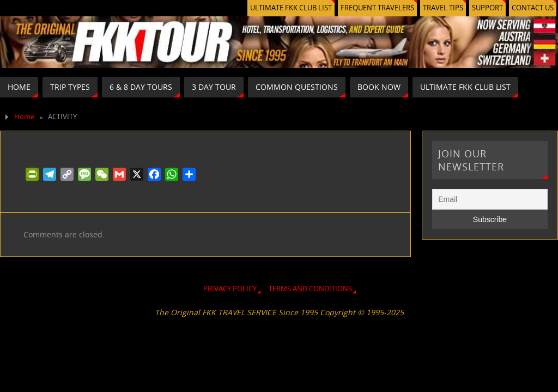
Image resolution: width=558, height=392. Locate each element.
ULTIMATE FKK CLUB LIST (291, 8)
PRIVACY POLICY (230, 289)
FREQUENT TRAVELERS (377, 8)
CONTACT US (533, 8)
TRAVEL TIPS (443, 8)
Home (24, 117)
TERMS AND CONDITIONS (310, 289)
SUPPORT (487, 8)
